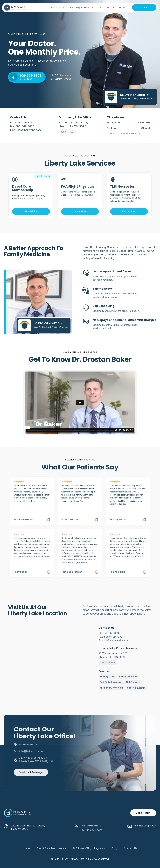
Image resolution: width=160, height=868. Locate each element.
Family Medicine (135, 676)
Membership (58, 8)
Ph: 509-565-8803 (21, 122)
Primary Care (115, 676)
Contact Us (144, 8)
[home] (14, 8)
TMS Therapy (106, 8)
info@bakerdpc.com (145, 833)
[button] (123, 8)
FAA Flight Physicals (82, 8)
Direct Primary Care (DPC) (134, 257)
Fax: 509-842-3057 (92, 838)
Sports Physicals (144, 688)
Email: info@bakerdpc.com (25, 130)
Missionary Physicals (119, 688)
